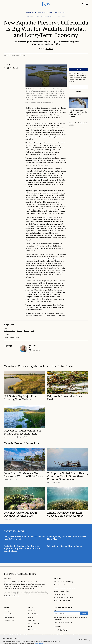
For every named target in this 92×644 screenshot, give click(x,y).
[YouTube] (66, 630)
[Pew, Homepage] (46, 4)
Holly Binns (32, 345)
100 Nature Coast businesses (36, 178)
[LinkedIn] (61, 630)
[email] (30, 352)
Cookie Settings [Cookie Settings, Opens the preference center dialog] (84, 641)
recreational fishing (32, 180)
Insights (7, 608)
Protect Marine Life (27, 443)
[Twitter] (64, 630)
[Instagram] (58, 630)
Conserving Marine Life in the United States (46, 366)
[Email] (79, 87)
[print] (17, 68)
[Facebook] (55, 630)
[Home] (20, 574)
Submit (78, 92)
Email (70, 84)
